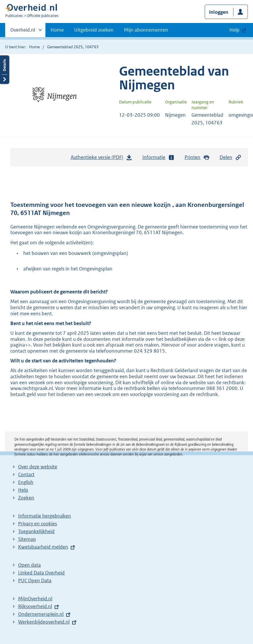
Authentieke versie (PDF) (101, 159)
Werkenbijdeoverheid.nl (44, 622)
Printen (197, 157)
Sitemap (27, 539)
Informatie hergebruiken (45, 516)
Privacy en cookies (38, 524)
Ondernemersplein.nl (41, 614)
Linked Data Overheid (41, 573)
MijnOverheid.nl (35, 599)
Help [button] (234, 30)
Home (57, 30)
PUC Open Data (35, 580)
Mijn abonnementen (146, 30)
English (26, 482)
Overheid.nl (23, 32)
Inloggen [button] (219, 12)
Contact (26, 474)
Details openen (5, 70)
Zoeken (26, 498)
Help (23, 490)
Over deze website (38, 467)
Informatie (158, 157)
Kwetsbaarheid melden (43, 547)
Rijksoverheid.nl (35, 606)
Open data (29, 565)
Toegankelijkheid (36, 531)
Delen (231, 157)
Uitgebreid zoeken (94, 30)
